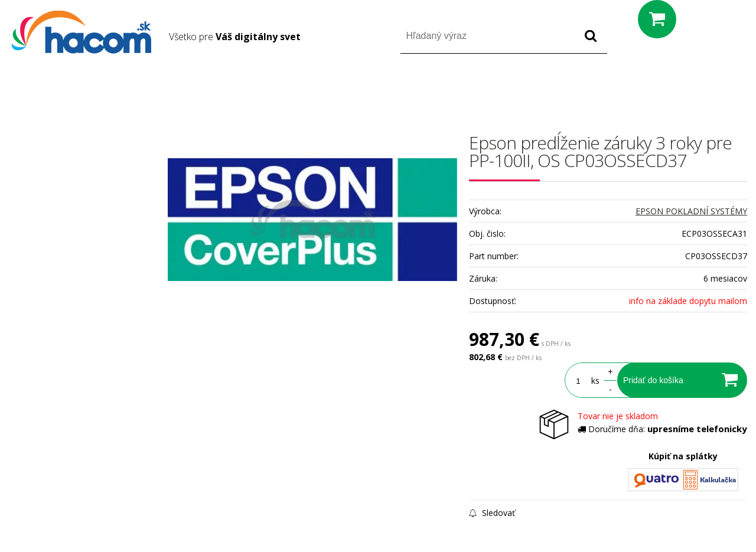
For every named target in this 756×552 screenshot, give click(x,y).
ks (595, 380)
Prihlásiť (649, 88)
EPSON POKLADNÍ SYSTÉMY (691, 211)
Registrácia (697, 88)
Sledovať (492, 513)
